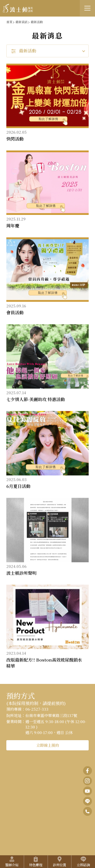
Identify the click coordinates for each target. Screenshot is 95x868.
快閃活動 (15, 139)
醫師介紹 (12, 862)
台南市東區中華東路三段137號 (51, 715)
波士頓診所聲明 (21, 573)
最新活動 (37, 22)
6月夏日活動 (18, 486)
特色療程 (36, 862)
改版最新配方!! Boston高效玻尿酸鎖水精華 (44, 663)
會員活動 (15, 313)
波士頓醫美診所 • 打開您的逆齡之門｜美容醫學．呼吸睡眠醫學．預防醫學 (18, 8)
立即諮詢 (83, 862)
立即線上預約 (48, 745)
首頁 (9, 22)
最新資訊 (22, 22)
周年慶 (13, 225)
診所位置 (60, 862)
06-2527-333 (37, 709)
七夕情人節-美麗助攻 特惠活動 (36, 400)
